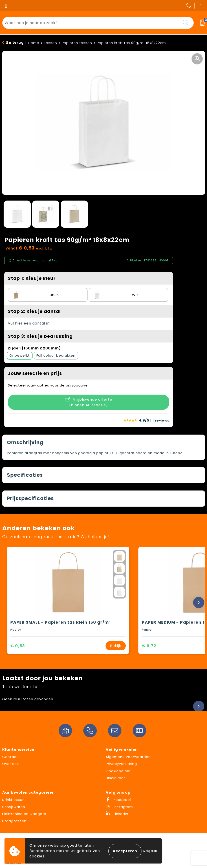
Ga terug (15, 43)
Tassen (51, 43)
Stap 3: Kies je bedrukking (40, 336)
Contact (10, 757)
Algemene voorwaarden (128, 757)
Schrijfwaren (14, 807)
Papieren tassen (77, 43)
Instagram (119, 807)
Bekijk (116, 646)
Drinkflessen (13, 800)
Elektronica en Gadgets (24, 814)
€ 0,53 (18, 646)
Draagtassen (14, 821)
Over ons (11, 764)
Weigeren (150, 851)
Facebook (119, 800)
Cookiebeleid (118, 771)
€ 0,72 (149, 646)
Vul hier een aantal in (29, 323)
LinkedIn (117, 814)
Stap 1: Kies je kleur (32, 278)
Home (34, 43)
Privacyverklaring (121, 764)
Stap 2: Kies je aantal (34, 311)
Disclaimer (115, 778)
